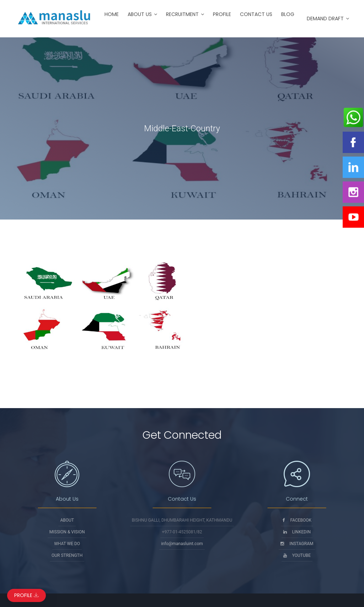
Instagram (297, 544)
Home (112, 14)
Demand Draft (325, 19)
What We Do (67, 544)
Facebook (297, 520)
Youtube (297, 555)
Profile (222, 14)
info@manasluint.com (182, 544)
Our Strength (67, 555)
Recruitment (182, 14)
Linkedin (297, 532)
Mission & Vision (67, 532)
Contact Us (256, 14)
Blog (288, 14)
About (67, 520)
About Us (140, 14)
